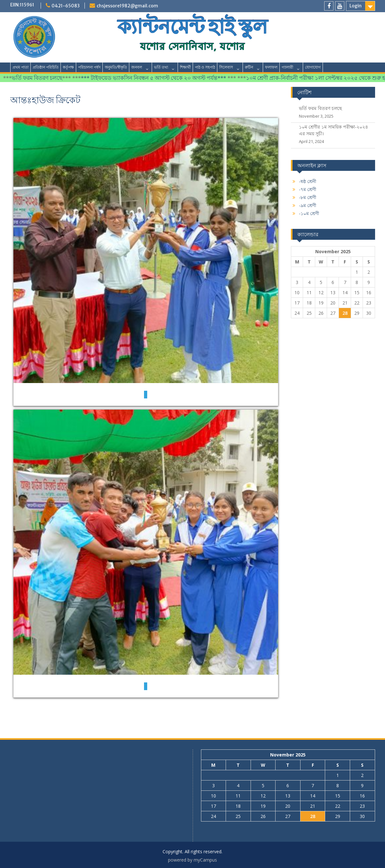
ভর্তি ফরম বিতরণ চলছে (40, 78)
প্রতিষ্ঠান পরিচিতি (46, 67)
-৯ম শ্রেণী (308, 205)
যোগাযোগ (313, 67)
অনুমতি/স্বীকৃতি (116, 67)
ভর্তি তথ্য (161, 67)
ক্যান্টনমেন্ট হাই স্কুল (192, 27)
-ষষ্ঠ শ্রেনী (308, 181)
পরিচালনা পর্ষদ (89, 67)
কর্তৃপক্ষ (68, 67)
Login (356, 6)
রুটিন (249, 67)
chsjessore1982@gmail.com (127, 6)
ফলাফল (271, 67)
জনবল (137, 67)
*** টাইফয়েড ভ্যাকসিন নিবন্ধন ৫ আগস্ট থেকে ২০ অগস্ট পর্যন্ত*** (157, 78)
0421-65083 (66, 6)
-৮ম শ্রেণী (308, 197)
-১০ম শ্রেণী (309, 213)
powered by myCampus (192, 860)
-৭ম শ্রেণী (308, 189)
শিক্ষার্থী (185, 67)
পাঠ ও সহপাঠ (205, 67)
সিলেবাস (226, 67)
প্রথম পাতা (20, 67)
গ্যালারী (287, 67)
